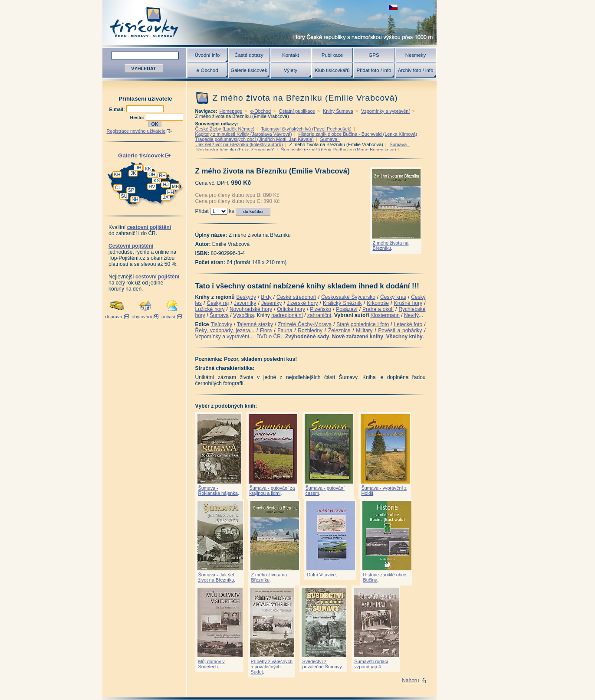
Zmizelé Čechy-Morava (305, 324)
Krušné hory (408, 303)
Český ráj (218, 303)
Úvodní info (207, 55)
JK (133, 173)
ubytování (142, 317)
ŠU (124, 196)
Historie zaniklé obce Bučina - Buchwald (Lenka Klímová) (358, 134)
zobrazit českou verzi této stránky (393, 7)
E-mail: (118, 109)
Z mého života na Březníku (391, 245)
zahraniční (319, 315)
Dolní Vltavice (322, 575)
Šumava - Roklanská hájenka (218, 491)
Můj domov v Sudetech (212, 664)
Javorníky (245, 303)
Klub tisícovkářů (332, 70)
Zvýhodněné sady (307, 337)
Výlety (291, 70)
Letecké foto (408, 324)
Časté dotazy (249, 55)
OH (152, 174)
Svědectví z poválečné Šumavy (322, 664)
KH (117, 174)
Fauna (285, 330)
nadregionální (287, 315)
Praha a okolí (378, 309)
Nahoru (410, 680)
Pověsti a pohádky (400, 330)
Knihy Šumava (338, 111)
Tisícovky (221, 324)
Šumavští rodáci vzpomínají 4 (371, 664)
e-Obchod (207, 70)
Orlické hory (291, 309)
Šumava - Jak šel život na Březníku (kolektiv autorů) (268, 142)
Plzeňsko (321, 309)
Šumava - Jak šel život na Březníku (216, 577)
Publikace (332, 55)
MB (175, 186)
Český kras (393, 297)
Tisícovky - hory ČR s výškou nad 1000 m (270, 22)
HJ (166, 184)
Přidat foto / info (374, 70)
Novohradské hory (251, 309)
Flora (266, 330)
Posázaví (347, 309)
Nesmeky (416, 55)
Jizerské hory (302, 303)
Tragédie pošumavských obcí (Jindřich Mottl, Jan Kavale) (255, 139)
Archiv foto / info (416, 70)
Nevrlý (411, 315)
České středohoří (296, 297)
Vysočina (243, 315)
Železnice (339, 330)
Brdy (266, 297)
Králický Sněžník (342, 303)
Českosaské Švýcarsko (348, 297)
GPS (374, 55)
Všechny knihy (404, 337)
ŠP (131, 190)
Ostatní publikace (297, 111)
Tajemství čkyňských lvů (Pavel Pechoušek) (306, 129)
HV (152, 186)
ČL (118, 187)
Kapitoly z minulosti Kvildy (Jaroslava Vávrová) (244, 134)
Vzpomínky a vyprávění (385, 111)
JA (166, 197)
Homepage (231, 111)
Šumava (219, 315)
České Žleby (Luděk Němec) (225, 129)
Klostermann (385, 315)
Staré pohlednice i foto (363, 324)
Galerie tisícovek (249, 70)
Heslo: (138, 118)
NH (135, 199)
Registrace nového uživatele (136, 131)
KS (157, 180)
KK (148, 169)
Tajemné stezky (255, 324)
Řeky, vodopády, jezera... (225, 330)
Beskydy (246, 297)
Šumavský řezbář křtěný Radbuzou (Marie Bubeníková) (338, 150)
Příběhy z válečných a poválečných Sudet (272, 667)
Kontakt (291, 55)
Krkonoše (378, 303)
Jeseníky (271, 303)
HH (171, 192)
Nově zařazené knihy (358, 337)
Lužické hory (210, 309)
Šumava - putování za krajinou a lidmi (272, 491)
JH (138, 167)
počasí (168, 317)
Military (364, 330)
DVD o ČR (269, 337)
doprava (113, 317)
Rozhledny (310, 330)
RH (162, 175)
